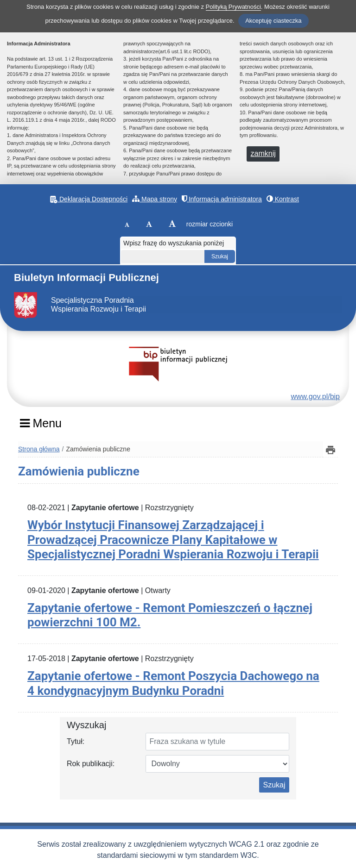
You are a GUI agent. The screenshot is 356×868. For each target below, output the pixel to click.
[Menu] (41, 427)
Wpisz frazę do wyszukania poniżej (174, 243)
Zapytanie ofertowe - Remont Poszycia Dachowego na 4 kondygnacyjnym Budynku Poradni (173, 683)
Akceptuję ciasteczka (273, 21)
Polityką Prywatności (233, 7)
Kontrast (283, 199)
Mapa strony (155, 199)
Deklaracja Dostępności (89, 199)
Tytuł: (76, 741)
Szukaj (274, 785)
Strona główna (39, 449)
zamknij (263, 153)
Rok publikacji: (91, 764)
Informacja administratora (222, 199)
